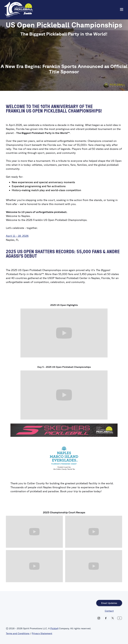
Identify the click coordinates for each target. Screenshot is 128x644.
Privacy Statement (42, 633)
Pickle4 (54, 628)
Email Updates (109, 603)
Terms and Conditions (18, 633)
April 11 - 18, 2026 (17, 236)
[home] (19, 10)
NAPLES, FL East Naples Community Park (64, 50)
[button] (122, 10)
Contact (109, 611)
